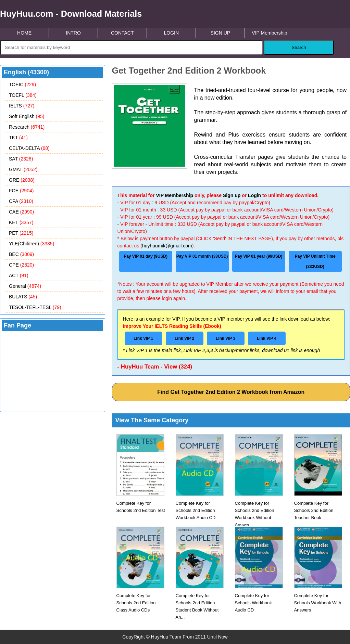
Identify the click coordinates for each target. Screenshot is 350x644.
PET (21, 233)
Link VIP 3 (226, 338)
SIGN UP (221, 33)
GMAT (23, 169)
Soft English (27, 116)
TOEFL (23, 95)
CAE (21, 212)
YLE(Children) (32, 244)
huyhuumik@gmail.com (167, 246)
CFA (21, 201)
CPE (21, 265)
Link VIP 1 (143, 338)
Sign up (232, 195)
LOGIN (171, 33)
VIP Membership (269, 33)
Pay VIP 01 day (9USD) (146, 256)
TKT (18, 138)
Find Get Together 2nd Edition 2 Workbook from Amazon (231, 392)
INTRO (73, 33)
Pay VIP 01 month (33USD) (202, 256)
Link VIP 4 (267, 338)
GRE (22, 180)
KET (21, 222)
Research (27, 127)
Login (254, 195)
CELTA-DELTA (29, 148)
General (25, 286)
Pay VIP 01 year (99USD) (259, 256)
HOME (24, 33)
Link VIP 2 (184, 338)
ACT (19, 275)
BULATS (23, 297)
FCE (21, 191)
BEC (21, 254)
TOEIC (22, 85)
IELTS (22, 106)
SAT (21, 159)
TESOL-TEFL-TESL (35, 307)
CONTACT (122, 33)
